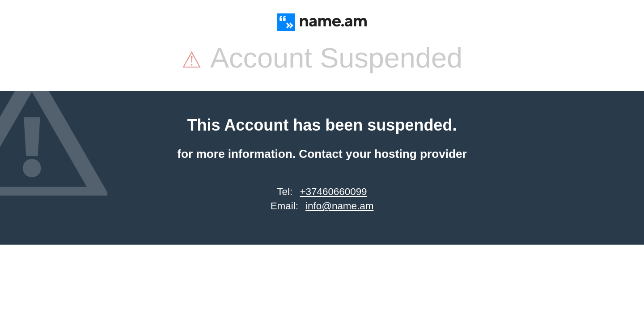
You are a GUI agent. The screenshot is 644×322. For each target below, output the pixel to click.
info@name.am (339, 206)
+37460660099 (334, 192)
